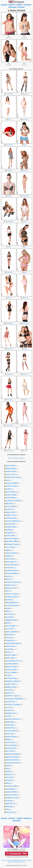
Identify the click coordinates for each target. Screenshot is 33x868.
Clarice (9, 800)
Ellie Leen (10, 658)
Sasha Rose (11, 471)
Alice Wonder (12, 565)
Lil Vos (9, 707)
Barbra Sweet (9, 145)
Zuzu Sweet (11, 672)
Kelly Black (25, 170)
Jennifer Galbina (9, 425)
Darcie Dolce (12, 795)
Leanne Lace (9, 451)
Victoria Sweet (9, 221)
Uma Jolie (10, 535)
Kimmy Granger (13, 704)
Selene (9, 556)
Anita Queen (12, 736)
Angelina (10, 532)
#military (16, 458)
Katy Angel (11, 655)
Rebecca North (13, 681)
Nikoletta (10, 722)
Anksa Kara (11, 527)
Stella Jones (11, 518)
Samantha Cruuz (14, 661)
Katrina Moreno (13, 719)
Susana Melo (25, 323)
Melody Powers (13, 754)
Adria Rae (10, 646)
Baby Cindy (11, 687)
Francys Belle (12, 483)
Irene (8, 652)
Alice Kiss (10, 559)
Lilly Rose (9, 196)
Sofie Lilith (9, 374)
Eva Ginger (11, 626)
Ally (8, 768)
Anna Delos (11, 506)
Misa (25, 272)
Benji (8, 783)
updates (12, 5)
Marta (25, 145)
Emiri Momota (9, 94)
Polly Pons (11, 728)
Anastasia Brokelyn (15, 699)
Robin (9, 771)
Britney (9, 298)
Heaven (25, 221)
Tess (25, 247)
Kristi (8, 675)
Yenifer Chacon (13, 696)
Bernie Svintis (12, 757)
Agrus (9, 550)
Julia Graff (10, 465)
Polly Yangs (11, 495)
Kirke (8, 608)
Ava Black (10, 789)
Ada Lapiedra (12, 632)
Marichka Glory (13, 477)
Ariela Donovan (13, 763)
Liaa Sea (10, 649)
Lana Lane (11, 474)
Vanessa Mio (12, 786)
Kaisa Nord (11, 748)
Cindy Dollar (12, 745)
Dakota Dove (12, 570)
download (12, 7)
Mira (8, 611)
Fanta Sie (10, 614)
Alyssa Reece (12, 553)
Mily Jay (9, 806)
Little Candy (9, 349)
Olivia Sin (25, 94)
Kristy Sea (10, 701)
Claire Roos (25, 119)
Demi (8, 766)
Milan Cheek (12, 666)
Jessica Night (12, 538)
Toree (8, 716)
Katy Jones (25, 298)
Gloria (9, 119)
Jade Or (9, 693)
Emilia (9, 599)
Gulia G (9, 710)
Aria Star (10, 567)
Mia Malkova (12, 602)
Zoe (8, 809)
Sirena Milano (12, 573)
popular (4, 5)
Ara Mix (9, 617)
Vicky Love (11, 585)
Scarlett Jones (12, 605)
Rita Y (9, 579)
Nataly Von (11, 713)
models (19, 5)
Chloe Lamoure (13, 582)
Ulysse (9, 247)
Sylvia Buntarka (13, 643)
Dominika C (11, 562)
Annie (9, 576)
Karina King (11, 678)
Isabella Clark (12, 798)
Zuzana (9, 637)
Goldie (9, 530)
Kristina (25, 400)
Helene (9, 780)
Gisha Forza (11, 486)
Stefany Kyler (12, 597)
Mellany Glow (25, 196)
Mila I (8, 739)
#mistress (22, 458)
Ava (8, 480)
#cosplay (10, 458)
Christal (9, 777)
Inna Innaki (9, 272)
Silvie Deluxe (12, 492)
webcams (27, 5)
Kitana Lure (11, 588)
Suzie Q (9, 509)
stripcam (21, 7)
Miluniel (10, 634)
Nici (8, 591)
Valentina (10, 640)
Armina (9, 690)
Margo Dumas (12, 544)
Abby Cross (11, 515)
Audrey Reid (11, 664)
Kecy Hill (10, 733)
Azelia (9, 489)
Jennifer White (12, 541)
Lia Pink (25, 451)
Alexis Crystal (12, 594)
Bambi (25, 349)
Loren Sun (11, 742)
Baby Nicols (9, 400)
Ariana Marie (12, 731)
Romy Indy (25, 374)
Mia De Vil (25, 425)
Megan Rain (11, 620)
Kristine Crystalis (14, 500)
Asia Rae (10, 725)
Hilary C (10, 774)
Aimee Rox (11, 524)
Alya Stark (10, 512)
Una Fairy (10, 547)
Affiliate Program (19, 862)
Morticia (10, 503)
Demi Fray (11, 812)
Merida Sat (11, 468)
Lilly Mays (9, 170)
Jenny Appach (9, 323)
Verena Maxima (13, 521)
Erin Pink (10, 751)
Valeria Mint (11, 792)
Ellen (8, 623)
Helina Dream (12, 760)
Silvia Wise (11, 498)
